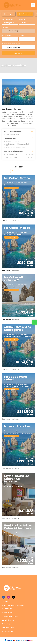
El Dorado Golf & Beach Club (15, 148)
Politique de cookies (8, 628)
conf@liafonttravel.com (11, 616)
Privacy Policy (6, 624)
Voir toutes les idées (19, 171)
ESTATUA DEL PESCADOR (13, 142)
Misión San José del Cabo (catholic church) (17, 145)
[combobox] (25, 23)
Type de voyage (8, 20)
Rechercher (18, 53)
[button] (1, 14)
